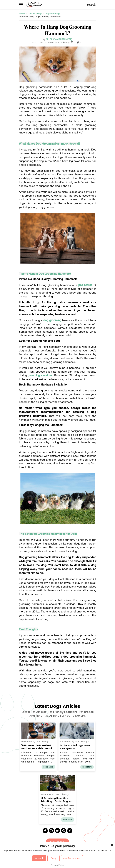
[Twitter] (58, 831)
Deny (53, 858)
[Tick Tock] (70, 831)
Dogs (40, 14)
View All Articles (57, 841)
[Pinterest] (64, 831)
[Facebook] (45, 831)
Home (22, 14)
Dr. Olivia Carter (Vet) (59, 39)
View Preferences (72, 858)
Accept (39, 858)
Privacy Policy (58, 865)
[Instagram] (51, 831)
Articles (31, 14)
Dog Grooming (52, 14)
